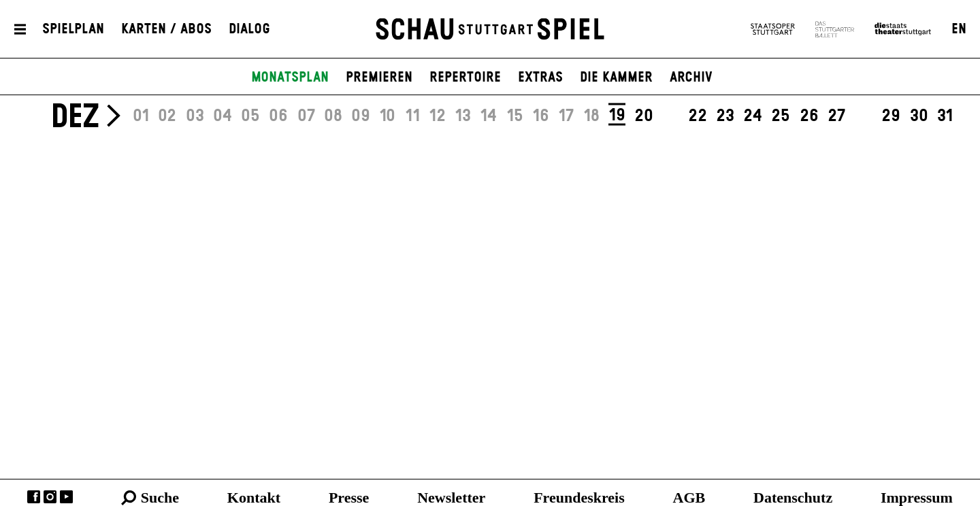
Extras (540, 78)
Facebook (34, 497)
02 (167, 116)
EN (959, 29)
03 (195, 116)
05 (250, 116)
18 (591, 116)
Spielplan (73, 29)
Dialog (249, 29)
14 (488, 116)
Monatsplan (290, 78)
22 (698, 116)
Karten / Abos (166, 29)
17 (566, 116)
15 (515, 116)
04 (223, 116)
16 (541, 116)
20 (644, 116)
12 (437, 116)
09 (361, 116)
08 (333, 116)
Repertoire (465, 78)
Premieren (379, 78)
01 (141, 116)
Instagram (50, 497)
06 (278, 116)
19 (617, 116)
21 (670, 116)
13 (463, 116)
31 (945, 116)
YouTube (66, 497)
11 (412, 116)
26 (809, 116)
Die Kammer (616, 78)
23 (725, 116)
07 (306, 116)
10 (387, 116)
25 (781, 116)
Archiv (691, 78)
